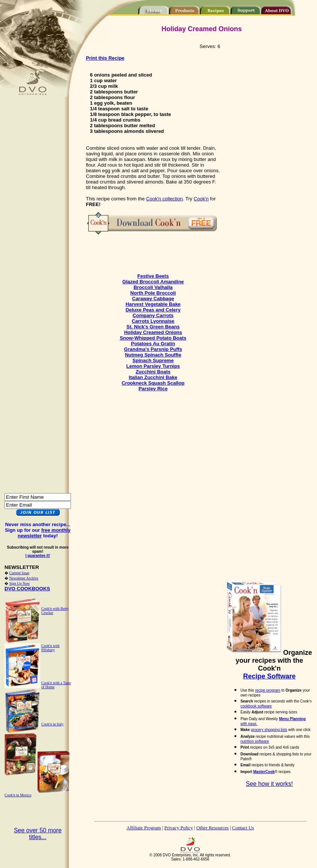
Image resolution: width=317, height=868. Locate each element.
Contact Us (243, 828)
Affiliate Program (144, 828)
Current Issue (20, 573)
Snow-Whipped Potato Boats (153, 338)
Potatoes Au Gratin (153, 344)
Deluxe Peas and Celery (153, 310)
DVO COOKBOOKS (27, 589)
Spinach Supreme (153, 360)
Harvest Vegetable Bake (153, 304)
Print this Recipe (105, 58)
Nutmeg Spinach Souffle (153, 355)
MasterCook (264, 772)
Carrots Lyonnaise (153, 321)
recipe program (268, 690)
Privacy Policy (179, 828)
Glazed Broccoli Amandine (153, 282)
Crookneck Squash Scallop (153, 383)
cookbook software (256, 706)
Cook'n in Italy (53, 724)
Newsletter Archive (24, 578)
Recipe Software (269, 676)
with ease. (249, 724)
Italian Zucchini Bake (153, 377)
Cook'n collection (164, 199)
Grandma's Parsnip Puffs (153, 349)
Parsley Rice (153, 389)
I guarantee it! (38, 556)
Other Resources (212, 828)
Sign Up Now (20, 583)
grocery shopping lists (269, 730)
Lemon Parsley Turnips (153, 366)
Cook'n (201, 199)
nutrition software (255, 741)
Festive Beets (153, 276)
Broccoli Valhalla (153, 287)
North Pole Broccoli (153, 293)
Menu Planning (292, 719)
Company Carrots (153, 315)
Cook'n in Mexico (18, 795)
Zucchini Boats (153, 372)
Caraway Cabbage (153, 299)
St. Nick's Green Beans (153, 327)
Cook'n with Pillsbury (50, 648)
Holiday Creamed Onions (153, 332)
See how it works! (269, 784)
